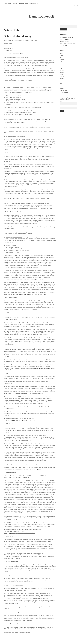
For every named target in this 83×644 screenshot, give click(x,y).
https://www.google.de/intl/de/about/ (13, 232)
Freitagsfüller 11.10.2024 (64, 37)
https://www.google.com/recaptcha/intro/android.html (22, 528)
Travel (61, 53)
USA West (62, 61)
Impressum (15, 3)
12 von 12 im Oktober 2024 (65, 34)
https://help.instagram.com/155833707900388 (16, 415)
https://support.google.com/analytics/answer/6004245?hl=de (30, 289)
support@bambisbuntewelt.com (15, 49)
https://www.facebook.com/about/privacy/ (45, 363)
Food (61, 57)
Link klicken (44, 279)
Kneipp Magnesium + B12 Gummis (66, 32)
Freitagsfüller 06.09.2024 (64, 41)
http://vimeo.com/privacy (35, 464)
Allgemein (61, 48)
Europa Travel (62, 63)
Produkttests (62, 55)
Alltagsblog (62, 74)
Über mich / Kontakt (8, 3)
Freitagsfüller (62, 67)
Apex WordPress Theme (38, 642)
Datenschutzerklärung (23, 3)
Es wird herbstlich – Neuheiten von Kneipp (67, 39)
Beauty (61, 59)
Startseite (6, 21)
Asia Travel (62, 65)
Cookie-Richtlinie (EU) (33, 3)
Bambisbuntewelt (42, 11)
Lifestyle (61, 50)
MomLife (61, 69)
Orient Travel (62, 71)
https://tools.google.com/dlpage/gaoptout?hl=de (31, 274)
